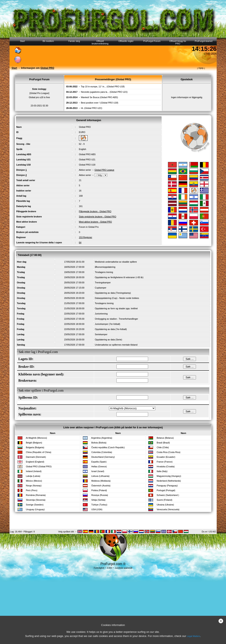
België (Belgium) (34, 443)
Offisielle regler (126, 41)
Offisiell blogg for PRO (178, 42)
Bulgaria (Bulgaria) (35, 447)
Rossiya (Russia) (100, 495)
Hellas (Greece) (99, 466)
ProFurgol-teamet (204, 41)
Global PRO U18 (87, 165)
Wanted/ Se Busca (90, 97)
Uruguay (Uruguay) (35, 509)
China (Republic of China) (39, 452)
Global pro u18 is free (39, 97)
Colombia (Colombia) (102, 452)
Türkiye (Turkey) (99, 505)
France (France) (164, 462)
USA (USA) (97, 509)
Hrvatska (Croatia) (166, 466)
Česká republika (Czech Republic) (108, 447)
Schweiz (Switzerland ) (168, 495)
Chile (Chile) (163, 447)
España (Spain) (99, 462)
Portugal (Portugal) (166, 490)
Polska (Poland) (99, 490)
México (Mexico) (34, 481)
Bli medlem (48, 41)
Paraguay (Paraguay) (167, 486)
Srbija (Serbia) (98, 500)
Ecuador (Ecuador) (166, 457)
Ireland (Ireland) (34, 471)
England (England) (35, 462)
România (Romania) (36, 495)
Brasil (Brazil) (163, 443)
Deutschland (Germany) (103, 457)
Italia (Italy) (162, 471)
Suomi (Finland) (164, 500)
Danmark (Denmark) (36, 457)
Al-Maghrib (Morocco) (36, 438)
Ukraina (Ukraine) (165, 505)
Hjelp (201, 68)
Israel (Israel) (98, 471)
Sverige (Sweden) (35, 505)
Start (22, 41)
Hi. (82, 108)
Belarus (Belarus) (165, 438)
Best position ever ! (90, 103)
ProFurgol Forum (152, 41)
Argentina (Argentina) (102, 438)
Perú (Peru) (32, 490)
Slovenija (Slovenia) (36, 500)
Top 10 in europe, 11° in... (93, 86)
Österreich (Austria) (101, 486)
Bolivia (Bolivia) (99, 443)
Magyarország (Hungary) (169, 476)
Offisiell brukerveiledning (100, 42)
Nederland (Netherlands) (169, 481)
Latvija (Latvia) (33, 476)
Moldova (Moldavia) (101, 481)
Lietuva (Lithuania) (100, 476)
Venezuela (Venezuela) (168, 509)
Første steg (74, 41)
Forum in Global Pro (89, 227)
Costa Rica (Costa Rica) (168, 452)
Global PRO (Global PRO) (39, 466)
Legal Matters (194, 636)
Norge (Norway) (34, 486)
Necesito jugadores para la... (95, 92)
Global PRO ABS (87, 154)
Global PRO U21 (87, 159)
